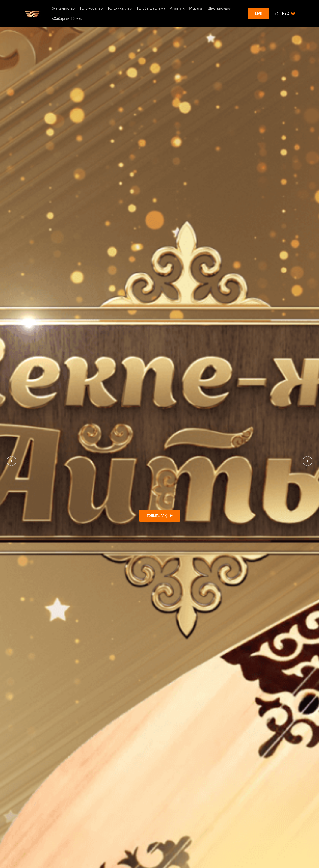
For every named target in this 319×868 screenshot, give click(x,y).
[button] (12, 461)
